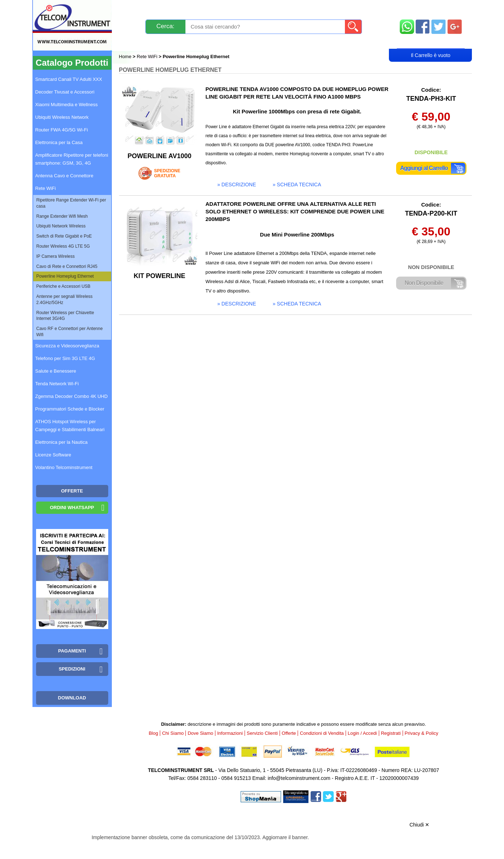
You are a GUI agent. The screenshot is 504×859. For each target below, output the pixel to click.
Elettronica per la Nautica (62, 442)
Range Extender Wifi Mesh (62, 216)
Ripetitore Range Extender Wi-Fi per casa (71, 203)
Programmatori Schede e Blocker (70, 409)
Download (72, 698)
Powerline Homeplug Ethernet (65, 276)
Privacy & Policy (422, 733)
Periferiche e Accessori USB (63, 286)
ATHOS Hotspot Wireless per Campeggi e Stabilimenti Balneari (70, 426)
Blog (132, 42)
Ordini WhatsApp (72, 507)
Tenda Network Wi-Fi (57, 384)
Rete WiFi (147, 57)
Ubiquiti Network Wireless (61, 226)
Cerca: (166, 26)
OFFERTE (72, 491)
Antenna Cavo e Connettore (64, 176)
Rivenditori (325, 42)
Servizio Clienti (288, 8)
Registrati (277, 42)
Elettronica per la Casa (59, 142)
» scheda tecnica (297, 185)
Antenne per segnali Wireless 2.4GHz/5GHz (65, 300)
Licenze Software (53, 455)
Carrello (431, 42)
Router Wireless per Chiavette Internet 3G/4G (65, 316)
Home (126, 57)
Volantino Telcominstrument (64, 467)
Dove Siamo (200, 733)
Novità (135, 8)
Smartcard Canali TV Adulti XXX (69, 79)
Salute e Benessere (56, 371)
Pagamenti (238, 8)
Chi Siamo (173, 733)
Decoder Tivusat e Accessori (65, 92)
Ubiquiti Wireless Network (62, 117)
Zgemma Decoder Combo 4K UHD (72, 396)
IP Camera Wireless (56, 256)
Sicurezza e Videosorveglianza (67, 346)
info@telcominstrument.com (299, 778)
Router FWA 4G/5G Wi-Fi (62, 130)
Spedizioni (196, 8)
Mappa (431, 8)
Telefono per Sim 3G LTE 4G (65, 358)
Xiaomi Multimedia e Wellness (67, 105)
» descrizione (236, 185)
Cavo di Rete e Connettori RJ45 (67, 266)
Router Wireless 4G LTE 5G (63, 246)
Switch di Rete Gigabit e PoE (64, 236)
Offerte (289, 733)
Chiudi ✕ (420, 825)
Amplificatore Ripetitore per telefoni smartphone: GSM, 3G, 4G (72, 159)
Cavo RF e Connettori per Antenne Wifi (70, 332)
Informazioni (342, 8)
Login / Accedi (225, 42)
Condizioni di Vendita (322, 733)
